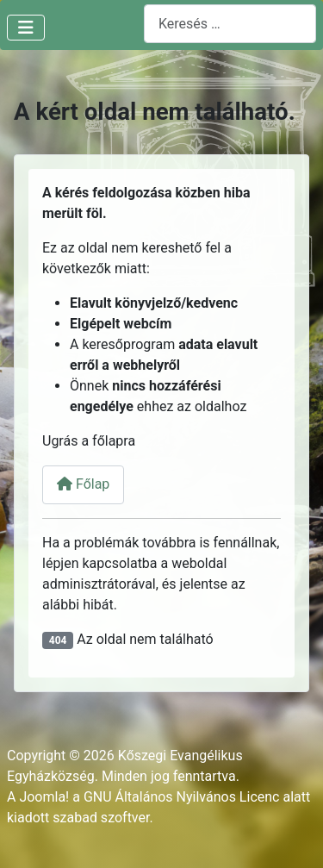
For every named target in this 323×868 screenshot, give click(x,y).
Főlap (83, 484)
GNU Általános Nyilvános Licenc (182, 797)
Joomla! (44, 797)
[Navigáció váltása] (26, 28)
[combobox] (230, 24)
